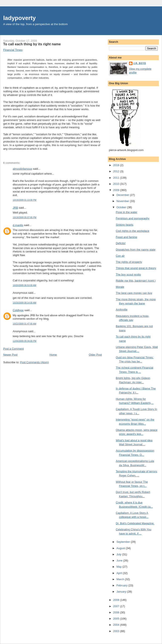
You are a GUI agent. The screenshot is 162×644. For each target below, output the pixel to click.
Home (53, 355)
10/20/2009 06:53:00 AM (24, 285)
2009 (117, 190)
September (124, 542)
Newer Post (10, 355)
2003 (117, 631)
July (119, 554)
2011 (117, 178)
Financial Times (13, 50)
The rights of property (129, 262)
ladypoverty (19, 18)
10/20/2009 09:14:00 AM (24, 303)
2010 (117, 184)
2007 (117, 606)
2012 (117, 171)
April (120, 573)
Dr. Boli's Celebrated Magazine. (135, 523)
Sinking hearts (124, 225)
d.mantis (18, 225)
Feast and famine (126, 237)
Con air (120, 256)
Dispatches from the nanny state (135, 250)
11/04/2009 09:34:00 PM (25, 341)
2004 (117, 625)
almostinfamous (22, 169)
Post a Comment (13, 349)
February (122, 585)
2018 (117, 165)
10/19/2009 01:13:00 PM (25, 200)
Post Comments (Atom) (35, 362)
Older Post (95, 355)
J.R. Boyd (140, 63)
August (121, 548)
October (122, 207)
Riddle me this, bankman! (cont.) (136, 281)
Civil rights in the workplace (132, 231)
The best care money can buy (134, 293)
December (123, 195)
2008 (117, 600)
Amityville (121, 310)
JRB (15, 208)
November (123, 201)
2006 (117, 612)
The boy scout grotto (128, 274)
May (119, 567)
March (121, 579)
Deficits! (121, 243)
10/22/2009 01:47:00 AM (24, 324)
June (120, 561)
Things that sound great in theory (136, 268)
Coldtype (18, 310)
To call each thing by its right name (32, 44)
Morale (120, 287)
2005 (117, 619)
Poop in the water (126, 212)
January (122, 592)
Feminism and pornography (132, 218)
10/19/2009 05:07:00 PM (25, 217)
